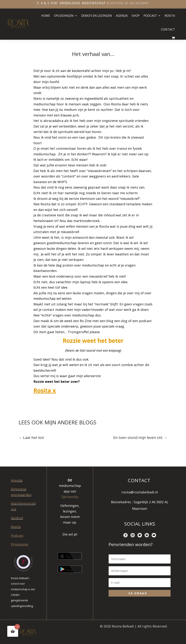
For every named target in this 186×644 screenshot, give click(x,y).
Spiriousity (70, 497)
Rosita (170, 16)
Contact (168, 29)
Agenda (122, 16)
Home (46, 16)
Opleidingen (64, 16)
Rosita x (45, 390)
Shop (136, 16)
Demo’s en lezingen (97, 16)
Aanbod (17, 518)
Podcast (150, 16)
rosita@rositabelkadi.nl (140, 492)
